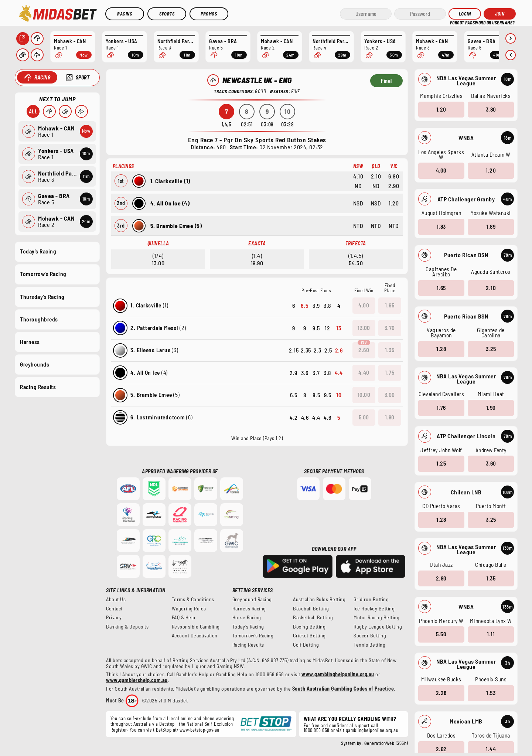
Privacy (114, 617)
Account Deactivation (195, 636)
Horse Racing (247, 617)
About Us (116, 599)
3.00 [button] (390, 395)
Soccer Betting (370, 636)
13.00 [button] (364, 328)
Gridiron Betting (371, 599)
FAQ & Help (184, 617)
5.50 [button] (441, 634)
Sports (167, 14)
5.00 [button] (364, 417)
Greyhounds (35, 364)
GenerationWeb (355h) (386, 743)
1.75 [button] (390, 372)
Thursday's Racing (42, 296)
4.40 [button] (364, 372)
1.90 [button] (491, 408)
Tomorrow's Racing (43, 274)
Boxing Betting (309, 627)
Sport (82, 77)
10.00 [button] (364, 395)
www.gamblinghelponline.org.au (338, 674)
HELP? (455, 22)
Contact (114, 609)
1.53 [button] (491, 693)
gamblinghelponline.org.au (372, 730)
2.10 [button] (491, 287)
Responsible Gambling (196, 627)
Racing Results (38, 387)
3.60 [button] (491, 463)
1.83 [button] (441, 227)
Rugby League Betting (378, 627)
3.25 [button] (491, 349)
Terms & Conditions (193, 599)
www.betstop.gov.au (199, 730)
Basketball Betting (313, 617)
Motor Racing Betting (376, 617)
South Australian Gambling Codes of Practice (343, 689)
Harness (30, 341)
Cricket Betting (309, 636)
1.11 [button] (491, 634)
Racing (125, 14)
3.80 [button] (491, 109)
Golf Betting (306, 645)
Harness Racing (249, 609)
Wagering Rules (189, 609)
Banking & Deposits (127, 627)
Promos (209, 14)
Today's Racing (38, 251)
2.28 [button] (441, 693)
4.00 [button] (441, 170)
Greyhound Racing (252, 599)
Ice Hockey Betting (374, 609)
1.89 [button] (491, 227)
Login (465, 14)
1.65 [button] (441, 287)
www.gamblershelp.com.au (137, 680)
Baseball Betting (311, 609)
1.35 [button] (491, 578)
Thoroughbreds (39, 319)
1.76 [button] (441, 408)
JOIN (500, 14)
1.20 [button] (441, 109)
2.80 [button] (441, 578)
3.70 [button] (390, 328)
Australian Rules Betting (319, 599)
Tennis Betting (369, 645)
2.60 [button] (364, 350)
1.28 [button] (441, 349)
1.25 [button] (441, 463)
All (33, 111)
